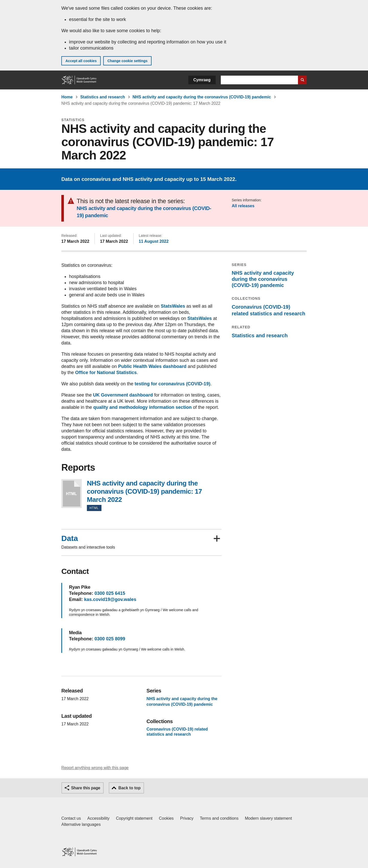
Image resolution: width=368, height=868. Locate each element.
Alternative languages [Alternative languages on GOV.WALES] (81, 824)
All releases (243, 206)
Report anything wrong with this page (95, 768)
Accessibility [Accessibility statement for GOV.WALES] (98, 818)
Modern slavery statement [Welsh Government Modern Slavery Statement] (268, 818)
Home (67, 97)
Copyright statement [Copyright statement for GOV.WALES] (134, 818)
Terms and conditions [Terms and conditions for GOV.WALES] (219, 818)
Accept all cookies (81, 61)
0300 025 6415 (110, 593)
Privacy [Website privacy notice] (187, 818)
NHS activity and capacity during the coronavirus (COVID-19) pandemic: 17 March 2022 (72, 494)
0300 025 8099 (110, 639)
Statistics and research (103, 97)
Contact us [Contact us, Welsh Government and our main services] (71, 818)
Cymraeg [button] (202, 80)
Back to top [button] (129, 788)
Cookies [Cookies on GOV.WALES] (166, 818)
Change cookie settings (127, 61)
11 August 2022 (154, 241)
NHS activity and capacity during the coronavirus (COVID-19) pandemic (202, 97)
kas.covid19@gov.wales (110, 599)
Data (70, 538)
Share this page (86, 788)
